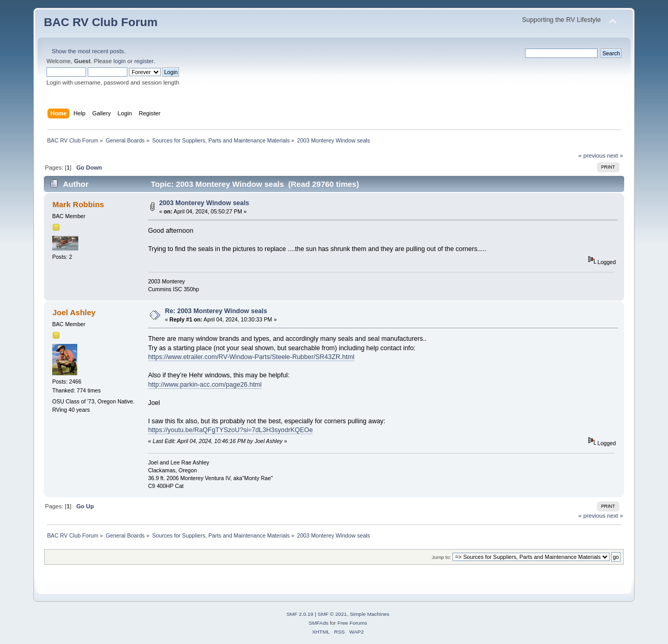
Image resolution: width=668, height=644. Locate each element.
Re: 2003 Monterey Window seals (216, 311)
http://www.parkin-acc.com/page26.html (205, 385)
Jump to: (441, 557)
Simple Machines (369, 614)
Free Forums (352, 623)
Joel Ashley (74, 312)
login (120, 61)
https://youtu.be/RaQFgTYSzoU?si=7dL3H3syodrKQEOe (231, 430)
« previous (592, 156)
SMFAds (319, 623)
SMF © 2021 (332, 614)
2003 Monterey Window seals (204, 203)
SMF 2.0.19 (300, 614)
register (144, 61)
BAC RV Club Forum (101, 22)
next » (615, 156)
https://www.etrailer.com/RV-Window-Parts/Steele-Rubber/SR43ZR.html (251, 357)
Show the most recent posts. (89, 51)
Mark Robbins (78, 204)
